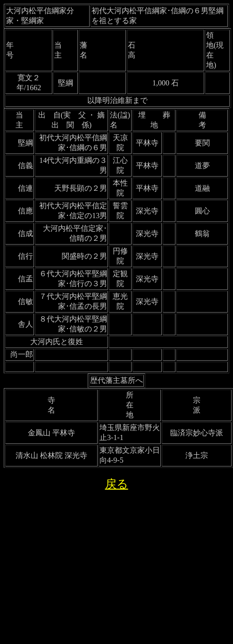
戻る (117, 484)
